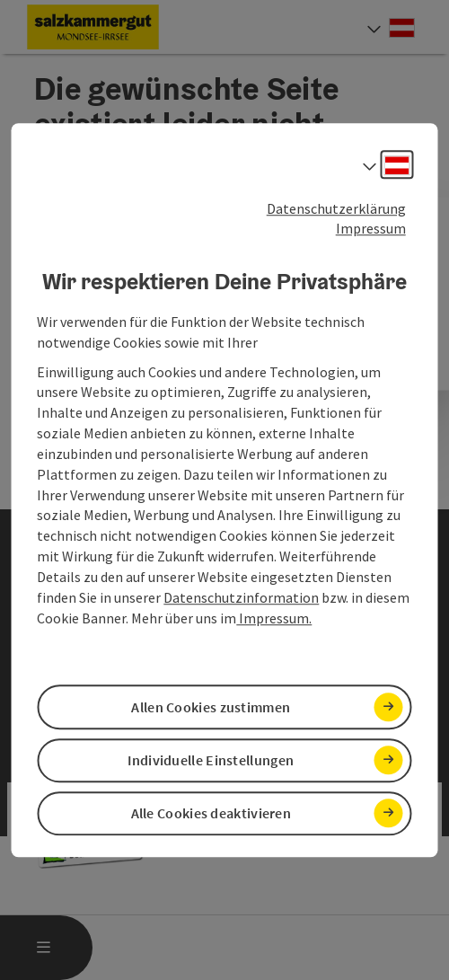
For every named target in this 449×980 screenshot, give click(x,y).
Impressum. (274, 618)
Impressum (371, 229)
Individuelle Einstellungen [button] (211, 760)
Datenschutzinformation (241, 597)
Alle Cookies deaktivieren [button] (211, 813)
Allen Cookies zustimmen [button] (211, 707)
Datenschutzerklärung (336, 208)
